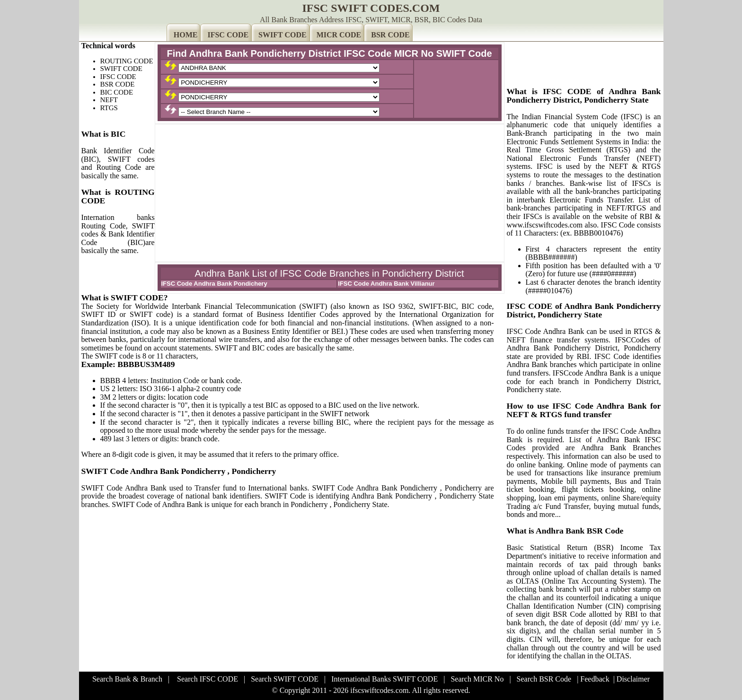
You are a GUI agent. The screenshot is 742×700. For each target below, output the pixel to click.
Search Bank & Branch (127, 679)
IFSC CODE (228, 35)
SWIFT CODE (283, 35)
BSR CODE (390, 35)
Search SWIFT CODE (285, 679)
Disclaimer (633, 679)
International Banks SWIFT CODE (384, 679)
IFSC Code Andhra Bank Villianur (386, 284)
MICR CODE (339, 35)
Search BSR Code (544, 679)
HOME (186, 35)
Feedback (595, 679)
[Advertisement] (330, 193)
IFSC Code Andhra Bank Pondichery (214, 284)
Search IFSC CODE (208, 679)
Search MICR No (477, 679)
